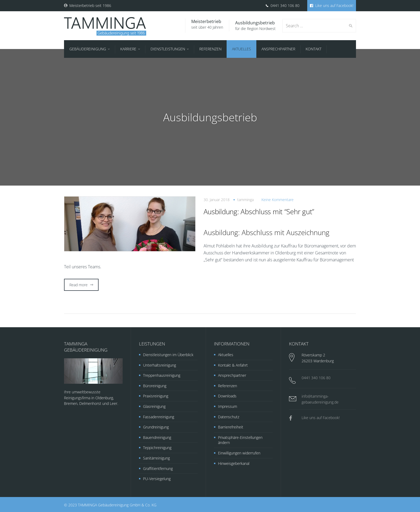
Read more (78, 285)
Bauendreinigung (157, 437)
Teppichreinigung (157, 448)
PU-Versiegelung (157, 479)
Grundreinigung (156, 427)
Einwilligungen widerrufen (239, 453)
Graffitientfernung (158, 468)
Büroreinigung (155, 386)
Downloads (227, 396)
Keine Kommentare (277, 200)
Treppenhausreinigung (162, 375)
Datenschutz (229, 417)
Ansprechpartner (232, 375)
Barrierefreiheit (231, 427)
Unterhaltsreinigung (160, 365)
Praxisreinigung (156, 396)
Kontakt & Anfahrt (233, 365)
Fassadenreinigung (159, 417)
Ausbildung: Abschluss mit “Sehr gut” (259, 212)
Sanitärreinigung (156, 458)
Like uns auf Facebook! (332, 5)
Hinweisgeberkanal (234, 463)
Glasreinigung (154, 406)
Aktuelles (226, 355)
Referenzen (228, 386)
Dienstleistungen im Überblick (168, 355)
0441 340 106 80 (283, 5)
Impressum (228, 406)
